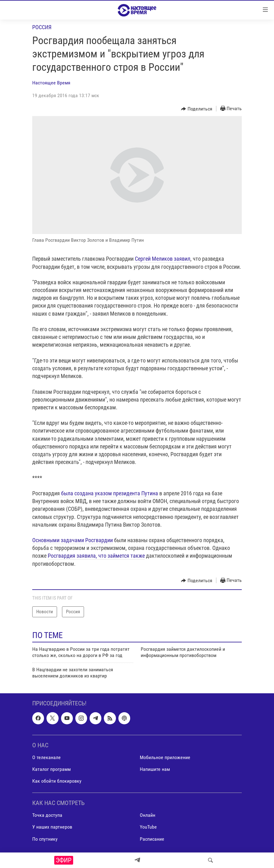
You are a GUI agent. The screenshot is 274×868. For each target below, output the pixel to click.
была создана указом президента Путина (109, 493)
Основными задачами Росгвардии (73, 540)
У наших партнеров (52, 827)
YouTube (148, 827)
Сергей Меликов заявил (163, 259)
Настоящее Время (51, 83)
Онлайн (148, 815)
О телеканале (46, 757)
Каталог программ (51, 769)
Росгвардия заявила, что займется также (96, 556)
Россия (42, 27)
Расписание (152, 839)
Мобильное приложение (165, 757)
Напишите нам (155, 769)
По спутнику (45, 839)
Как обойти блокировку (57, 781)
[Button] (197, 109)
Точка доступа (47, 815)
